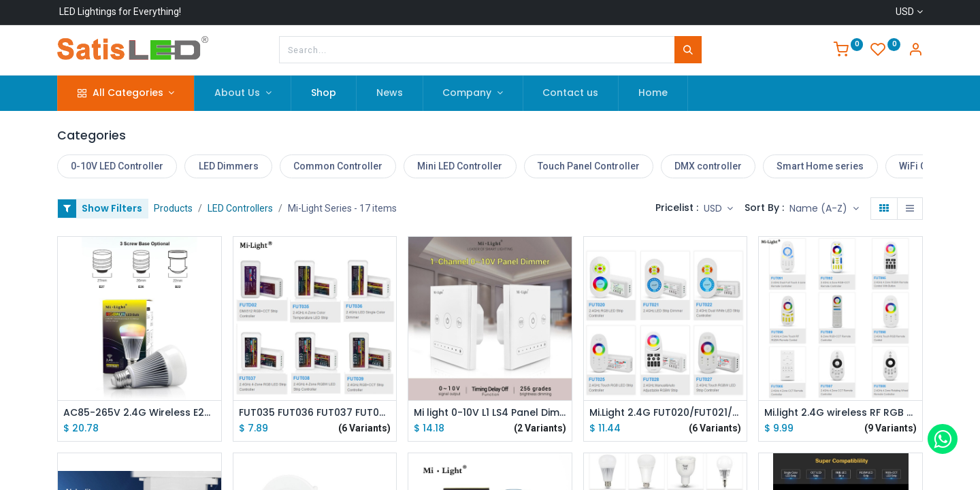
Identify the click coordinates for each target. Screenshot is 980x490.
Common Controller (338, 166)
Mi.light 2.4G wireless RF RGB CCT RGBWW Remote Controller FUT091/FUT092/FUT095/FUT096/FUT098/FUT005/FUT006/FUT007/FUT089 (840, 413)
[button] (824, 209)
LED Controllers (240, 208)
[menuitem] (324, 93)
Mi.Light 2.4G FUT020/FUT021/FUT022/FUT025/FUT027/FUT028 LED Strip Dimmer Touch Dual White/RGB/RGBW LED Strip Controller (666, 413)
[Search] (688, 50)
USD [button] (714, 208)
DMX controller (708, 166)
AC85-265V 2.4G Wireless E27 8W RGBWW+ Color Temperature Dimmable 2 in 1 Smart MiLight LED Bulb (140, 413)
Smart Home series (820, 166)
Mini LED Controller (460, 166)
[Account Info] (915, 51)
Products (173, 208)
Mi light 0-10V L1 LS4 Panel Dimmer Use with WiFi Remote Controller (490, 413)
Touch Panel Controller (589, 166)
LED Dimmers (229, 166)
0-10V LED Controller (117, 166)
